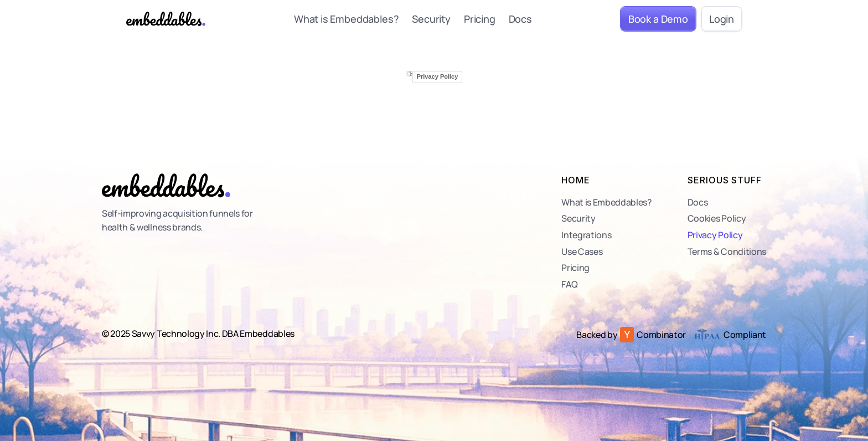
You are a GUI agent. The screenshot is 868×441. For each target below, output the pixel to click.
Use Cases (582, 252)
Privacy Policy (715, 235)
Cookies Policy (717, 218)
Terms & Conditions (727, 252)
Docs (520, 19)
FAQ (569, 284)
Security (431, 19)
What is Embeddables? (346, 19)
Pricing (480, 19)
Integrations (586, 235)
